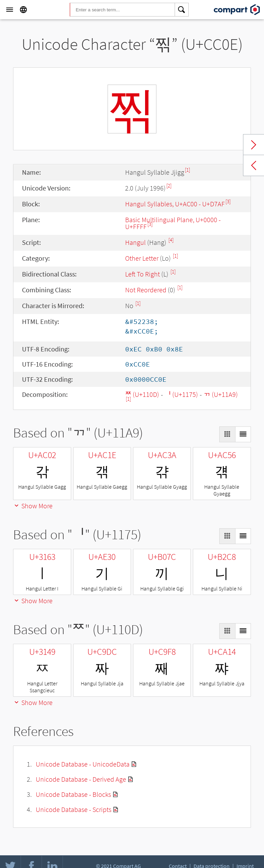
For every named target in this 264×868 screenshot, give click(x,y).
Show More (33, 506)
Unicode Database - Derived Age (81, 779)
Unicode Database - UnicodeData (83, 764)
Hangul (135, 242)
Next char (254, 145)
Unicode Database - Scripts (74, 809)
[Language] (23, 10)
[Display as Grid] (227, 434)
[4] (171, 240)
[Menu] (10, 10)
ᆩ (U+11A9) (221, 394)
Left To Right (142, 274)
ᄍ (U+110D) (142, 394)
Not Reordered (146, 290)
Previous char (254, 165)
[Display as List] (243, 434)
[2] (169, 186)
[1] (188, 170)
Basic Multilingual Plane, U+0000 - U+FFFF (173, 223)
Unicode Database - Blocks (73, 794)
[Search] (182, 10)
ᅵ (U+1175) (181, 394)
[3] (228, 201)
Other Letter (142, 258)
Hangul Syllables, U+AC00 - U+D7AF (175, 204)
